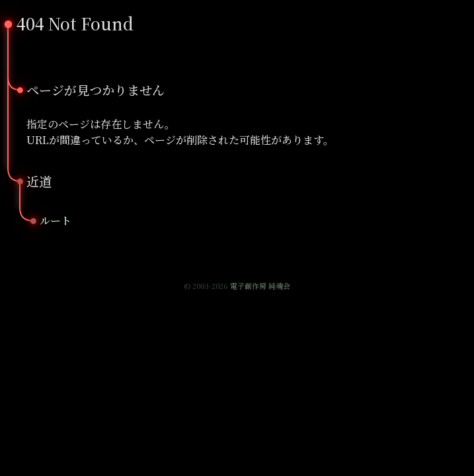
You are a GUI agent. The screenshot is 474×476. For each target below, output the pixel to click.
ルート (56, 220)
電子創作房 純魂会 (260, 286)
